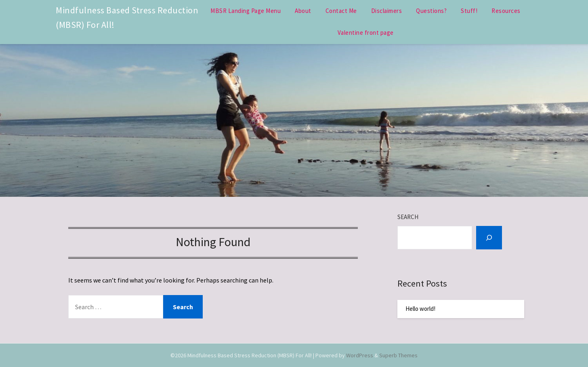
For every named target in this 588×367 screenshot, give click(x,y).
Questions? (431, 11)
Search (408, 217)
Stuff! (469, 11)
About (303, 11)
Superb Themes (398, 355)
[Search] (489, 238)
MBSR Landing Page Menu (246, 11)
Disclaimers (387, 11)
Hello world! (420, 309)
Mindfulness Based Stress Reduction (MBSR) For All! (127, 17)
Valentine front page (366, 33)
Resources (506, 11)
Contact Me (341, 11)
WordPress (360, 355)
